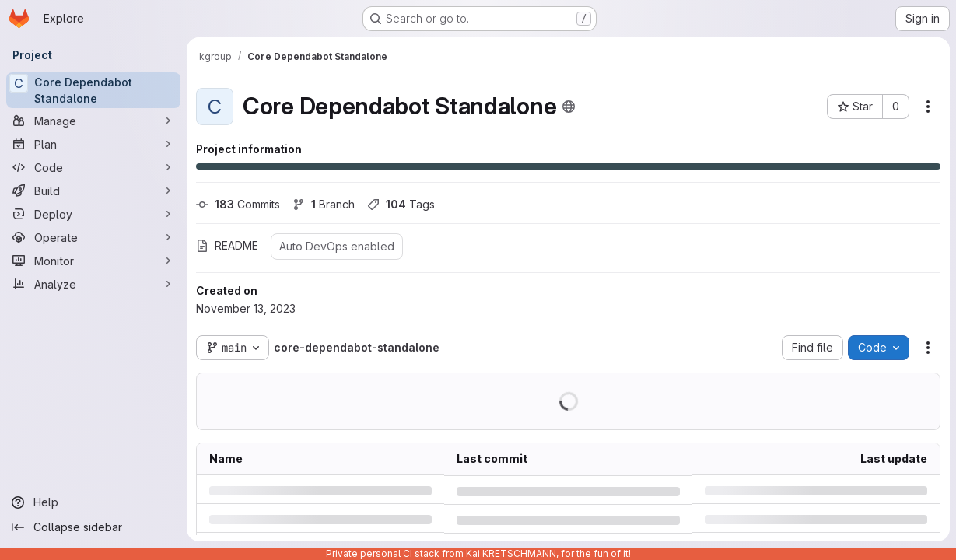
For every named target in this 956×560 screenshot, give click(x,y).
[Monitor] (93, 261)
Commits (238, 204)
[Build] (93, 191)
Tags (401, 204)
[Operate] (93, 237)
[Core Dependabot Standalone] (93, 90)
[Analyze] (93, 284)
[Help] (93, 502)
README (227, 245)
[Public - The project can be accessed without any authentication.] (569, 107)
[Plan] (93, 144)
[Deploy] (93, 214)
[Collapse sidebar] (93, 527)
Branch (324, 204)
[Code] (93, 167)
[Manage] (93, 121)
